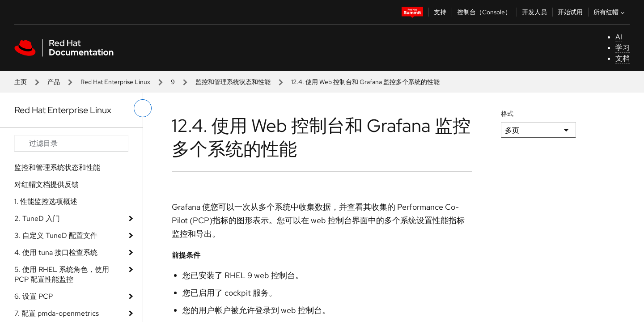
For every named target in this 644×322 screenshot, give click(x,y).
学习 (623, 48)
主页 (21, 82)
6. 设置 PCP (34, 296)
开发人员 (534, 12)
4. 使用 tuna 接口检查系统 (56, 252)
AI (619, 37)
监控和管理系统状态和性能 (233, 82)
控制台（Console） (484, 12)
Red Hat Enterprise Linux (115, 82)
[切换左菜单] (143, 108)
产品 (54, 82)
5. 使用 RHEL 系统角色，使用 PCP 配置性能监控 (62, 274)
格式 (507, 114)
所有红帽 (610, 12)
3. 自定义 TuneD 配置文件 (56, 235)
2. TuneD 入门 (37, 218)
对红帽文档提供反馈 (47, 184)
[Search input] (71, 144)
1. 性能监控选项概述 (46, 201)
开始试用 (570, 12)
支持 (440, 12)
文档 (623, 58)
